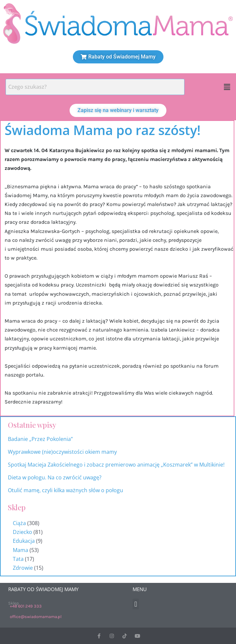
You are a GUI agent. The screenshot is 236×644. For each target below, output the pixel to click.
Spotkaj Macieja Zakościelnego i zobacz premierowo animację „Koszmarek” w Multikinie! (116, 465)
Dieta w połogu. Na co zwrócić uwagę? (55, 477)
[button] (227, 87)
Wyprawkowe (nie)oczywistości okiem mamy (63, 452)
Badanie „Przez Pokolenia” (40, 439)
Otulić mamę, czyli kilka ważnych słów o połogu (66, 490)
